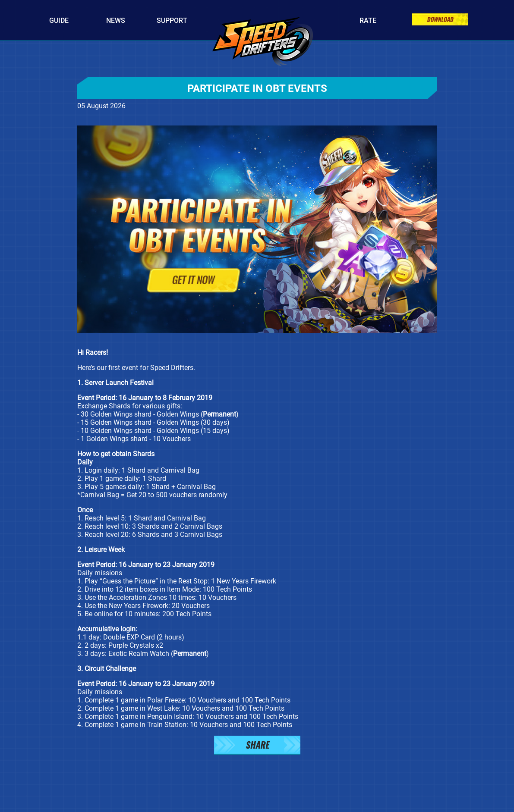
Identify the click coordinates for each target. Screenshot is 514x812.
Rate (368, 20)
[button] (257, 746)
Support (172, 20)
